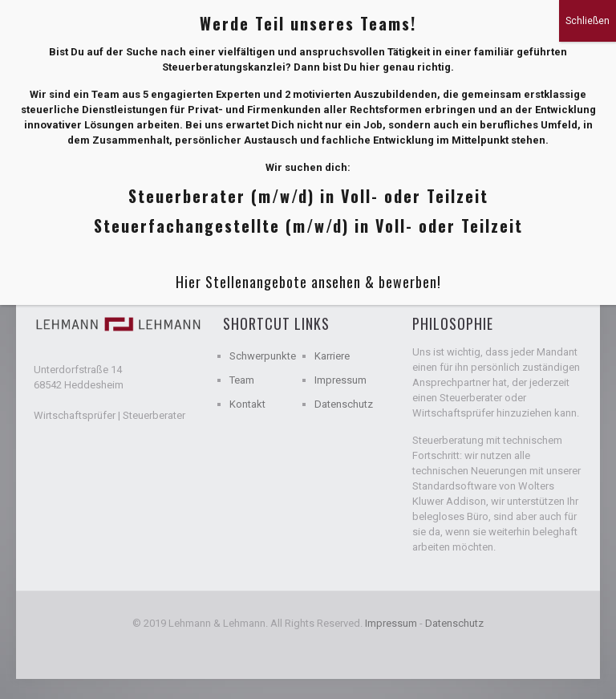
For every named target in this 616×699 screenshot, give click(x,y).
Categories (135, 203)
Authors (292, 203)
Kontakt (247, 404)
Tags (217, 203)
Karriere (332, 356)
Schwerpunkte (263, 356)
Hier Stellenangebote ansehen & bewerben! (308, 116)
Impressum (340, 380)
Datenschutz (344, 404)
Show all (543, 203)
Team (242, 380)
